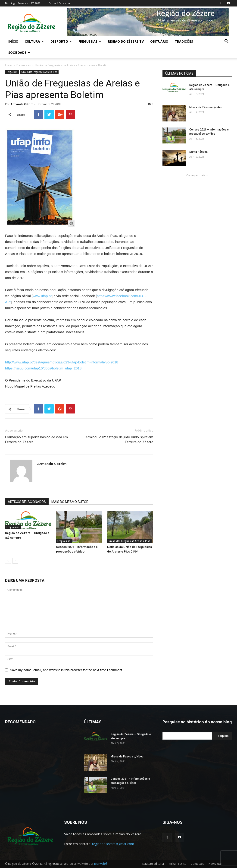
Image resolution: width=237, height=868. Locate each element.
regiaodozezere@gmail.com (113, 844)
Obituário (159, 41)
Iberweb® (101, 864)
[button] (226, 42)
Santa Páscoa (198, 152)
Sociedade (19, 52)
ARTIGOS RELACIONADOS (27, 502)
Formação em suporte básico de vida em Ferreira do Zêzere (36, 440)
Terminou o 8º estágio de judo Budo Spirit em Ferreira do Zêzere (119, 440)
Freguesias (90, 41)
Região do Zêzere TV (126, 41)
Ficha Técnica (178, 864)
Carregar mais (197, 175)
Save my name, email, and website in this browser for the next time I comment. (67, 670)
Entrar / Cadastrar (59, 3)
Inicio (9, 65)
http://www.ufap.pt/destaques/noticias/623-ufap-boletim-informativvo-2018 (62, 362)
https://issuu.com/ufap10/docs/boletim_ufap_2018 (43, 368)
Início (13, 41)
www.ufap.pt (42, 296)
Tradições (184, 41)
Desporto (61, 41)
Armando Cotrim (22, 104)
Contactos (197, 864)
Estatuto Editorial (153, 864)
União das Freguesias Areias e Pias (39, 72)
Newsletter (216, 864)
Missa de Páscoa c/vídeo (206, 107)
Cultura (34, 41)
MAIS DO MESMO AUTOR (70, 502)
